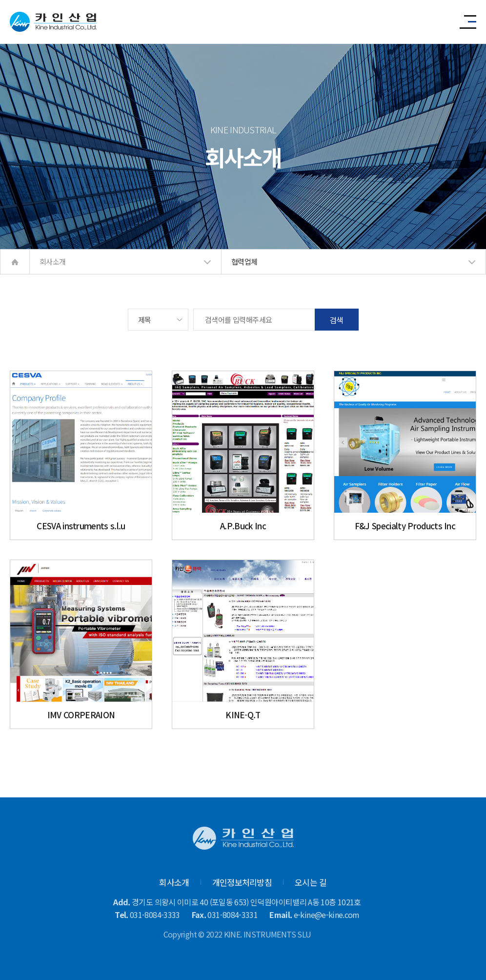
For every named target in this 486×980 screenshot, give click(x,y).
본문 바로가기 (0, 0)
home (15, 262)
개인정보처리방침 (242, 882)
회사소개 (174, 882)
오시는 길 (311, 882)
